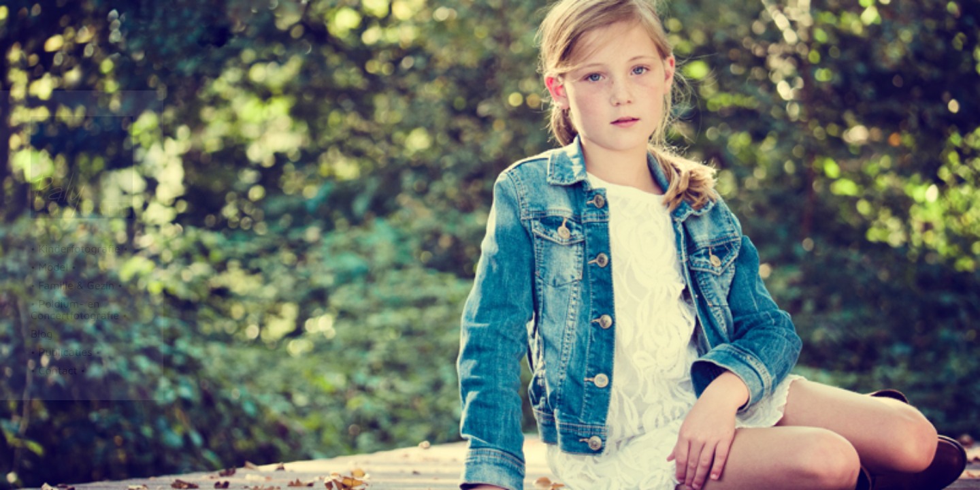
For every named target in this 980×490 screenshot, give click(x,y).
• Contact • (58, 370)
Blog (42, 333)
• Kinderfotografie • (79, 248)
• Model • (53, 267)
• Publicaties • (65, 352)
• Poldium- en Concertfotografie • (79, 309)
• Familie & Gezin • (77, 285)
